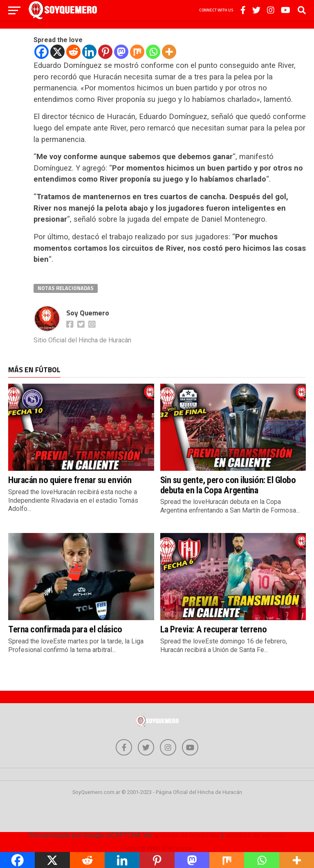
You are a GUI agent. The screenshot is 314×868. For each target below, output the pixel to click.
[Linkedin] (89, 52)
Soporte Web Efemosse (157, 848)
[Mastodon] (121, 52)
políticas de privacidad (187, 835)
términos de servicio (255, 835)
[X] (57, 52)
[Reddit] (73, 52)
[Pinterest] (105, 52)
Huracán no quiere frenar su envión (70, 480)
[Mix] (137, 52)
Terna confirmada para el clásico (65, 629)
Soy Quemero (88, 313)
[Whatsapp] (153, 52)
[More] (169, 52)
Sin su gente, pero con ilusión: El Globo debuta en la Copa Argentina (228, 485)
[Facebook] (41, 52)
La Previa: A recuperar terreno (214, 629)
